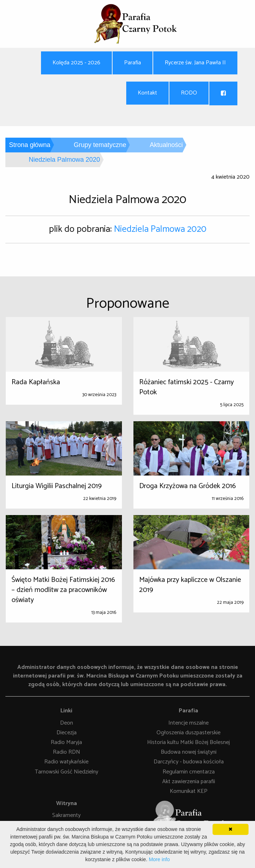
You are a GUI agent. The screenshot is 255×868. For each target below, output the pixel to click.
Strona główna (30, 145)
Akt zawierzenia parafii (189, 782)
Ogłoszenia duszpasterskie (188, 733)
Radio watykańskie (66, 762)
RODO (189, 93)
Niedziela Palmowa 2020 (160, 229)
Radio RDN (67, 752)
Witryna (67, 803)
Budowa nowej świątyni (189, 752)
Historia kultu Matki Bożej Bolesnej (188, 743)
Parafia (133, 63)
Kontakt (147, 93)
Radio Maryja (66, 743)
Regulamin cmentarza (189, 772)
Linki (66, 711)
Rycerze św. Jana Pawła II (195, 63)
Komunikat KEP (189, 791)
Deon (67, 723)
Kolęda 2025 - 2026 (76, 63)
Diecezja (67, 733)
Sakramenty (66, 816)
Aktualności (166, 145)
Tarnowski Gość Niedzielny (67, 772)
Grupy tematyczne (100, 145)
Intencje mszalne (188, 723)
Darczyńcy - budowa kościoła (189, 762)
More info (159, 859)
